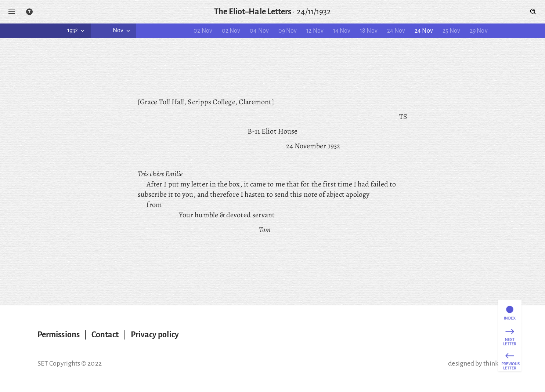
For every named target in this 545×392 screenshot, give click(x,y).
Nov (122, 30)
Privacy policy (155, 335)
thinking (495, 363)
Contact (105, 335)
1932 (77, 30)
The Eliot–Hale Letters (253, 12)
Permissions (59, 335)
